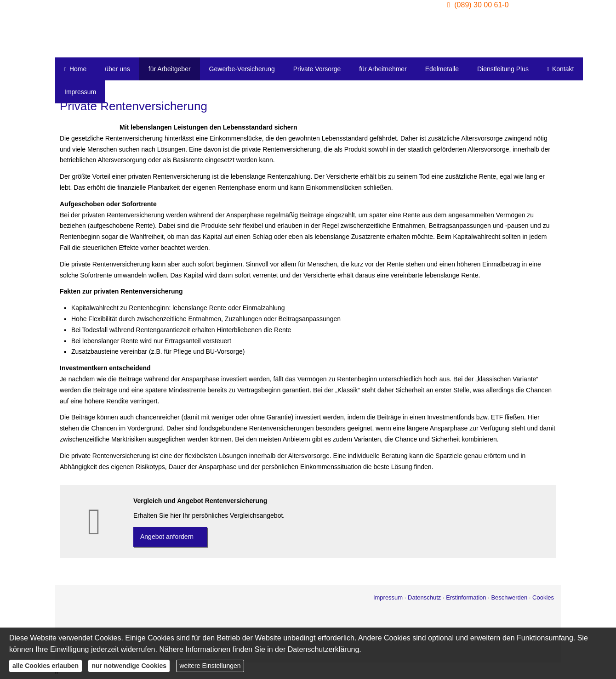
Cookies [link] (543, 597)
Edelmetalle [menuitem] (442, 69)
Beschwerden (509, 597)
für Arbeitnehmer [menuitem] (383, 69)
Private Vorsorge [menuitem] (317, 69)
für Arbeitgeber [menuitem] (170, 69)
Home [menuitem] (75, 69)
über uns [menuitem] (117, 69)
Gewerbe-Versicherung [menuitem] (242, 69)
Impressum (388, 597)
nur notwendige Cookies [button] (129, 666)
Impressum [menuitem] (80, 92)
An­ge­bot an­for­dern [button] (167, 537)
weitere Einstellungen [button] (210, 666)
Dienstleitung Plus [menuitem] (503, 69)
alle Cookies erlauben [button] (46, 666)
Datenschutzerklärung (324, 649)
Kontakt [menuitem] (560, 69)
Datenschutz (424, 597)
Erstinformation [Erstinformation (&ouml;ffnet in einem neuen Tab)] (466, 597)
